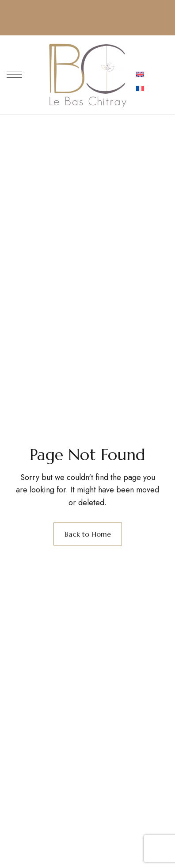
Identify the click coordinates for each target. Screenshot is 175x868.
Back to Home (88, 534)
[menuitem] (140, 75)
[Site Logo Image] (88, 75)
